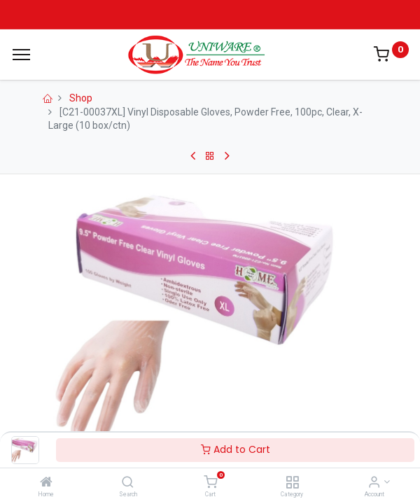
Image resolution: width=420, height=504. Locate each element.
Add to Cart (236, 449)
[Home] (46, 483)
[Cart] (210, 483)
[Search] (128, 483)
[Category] (292, 483)
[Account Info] (374, 483)
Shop (81, 98)
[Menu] (21, 55)
